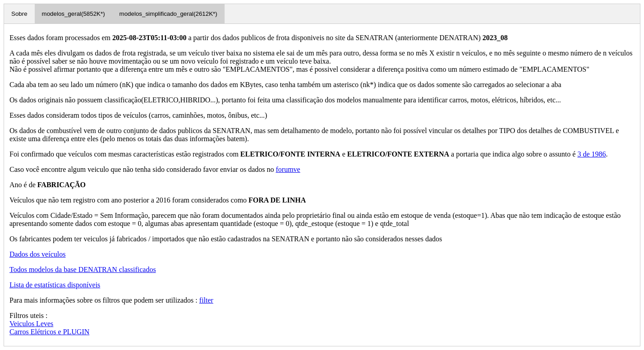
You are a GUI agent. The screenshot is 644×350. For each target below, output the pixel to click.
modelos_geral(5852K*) (74, 14)
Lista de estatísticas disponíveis (55, 285)
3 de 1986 (591, 154)
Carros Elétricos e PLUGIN (49, 332)
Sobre (19, 14)
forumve (288, 169)
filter (206, 300)
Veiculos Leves (31, 324)
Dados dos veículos (37, 254)
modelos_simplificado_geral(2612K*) (168, 14)
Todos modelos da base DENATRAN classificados (83, 269)
